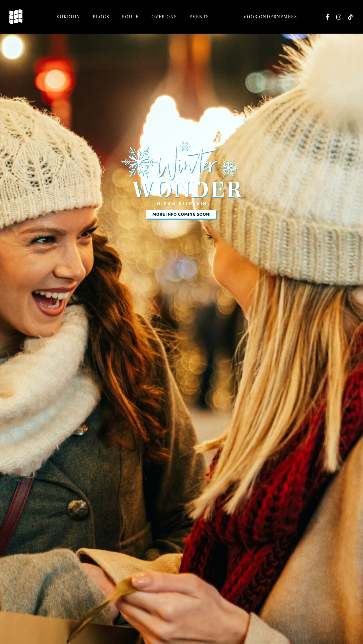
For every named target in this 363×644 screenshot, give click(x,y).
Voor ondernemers (270, 17)
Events (199, 17)
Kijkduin (68, 17)
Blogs (101, 17)
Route (131, 17)
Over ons (164, 17)
